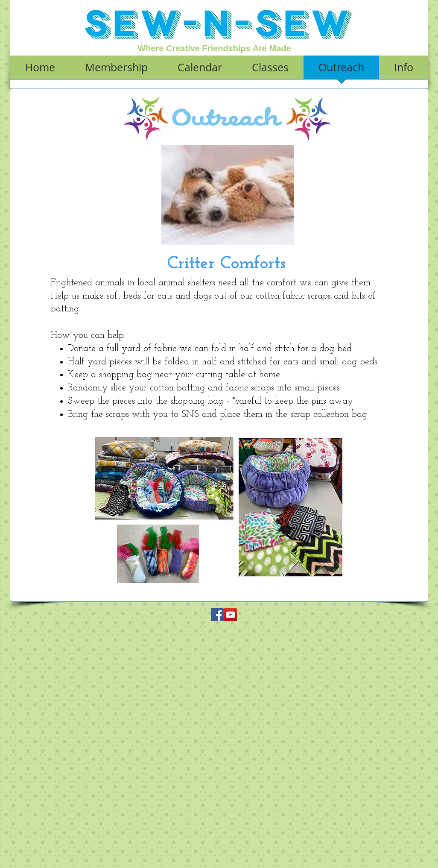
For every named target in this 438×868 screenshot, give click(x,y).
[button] (116, 70)
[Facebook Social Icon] (217, 615)
